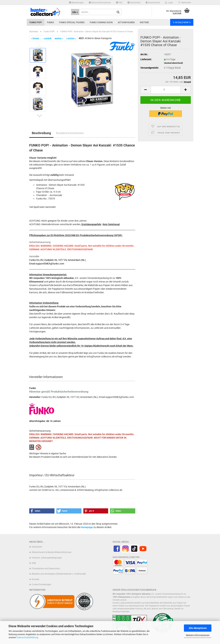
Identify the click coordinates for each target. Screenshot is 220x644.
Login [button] (169, 3)
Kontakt (35, 579)
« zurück (47, 38)
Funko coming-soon (101, 22)
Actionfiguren (126, 22)
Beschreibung (41, 133)
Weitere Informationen (198, 635)
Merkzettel (185, 3)
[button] (153, 3)
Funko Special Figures (72, 22)
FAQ (119, 3)
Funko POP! (36, 22)
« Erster (35, 38)
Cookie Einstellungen (42, 584)
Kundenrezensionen (70, 133)
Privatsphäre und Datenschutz (46, 569)
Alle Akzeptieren (198, 628)
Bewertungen (76, 3)
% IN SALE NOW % (182, 22)
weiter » (59, 38)
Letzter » (71, 38)
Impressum (37, 547)
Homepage (87, 527)
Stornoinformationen (100, 3)
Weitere (144, 22)
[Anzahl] (166, 90)
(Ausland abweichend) (173, 63)
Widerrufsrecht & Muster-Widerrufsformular (52, 552)
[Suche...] (75, 12)
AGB (34, 563)
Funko (50, 22)
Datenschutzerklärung (27, 637)
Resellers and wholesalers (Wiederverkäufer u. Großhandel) (59, 574)
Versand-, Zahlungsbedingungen (47, 558)
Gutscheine (134, 3)
